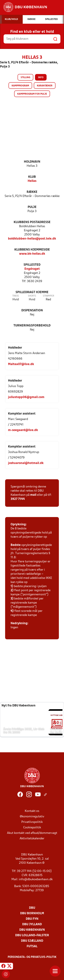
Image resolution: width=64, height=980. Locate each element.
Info (41, 78)
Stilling (25, 78)
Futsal (32, 946)
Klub (32, 177)
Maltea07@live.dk (21, 364)
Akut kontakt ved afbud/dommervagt (32, 833)
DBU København (32, 930)
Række (32, 192)
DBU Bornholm (32, 913)
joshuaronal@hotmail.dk (26, 463)
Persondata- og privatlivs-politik (32, 957)
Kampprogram (20, 86)
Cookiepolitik (32, 828)
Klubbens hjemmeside (32, 250)
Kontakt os (32, 811)
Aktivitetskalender (32, 839)
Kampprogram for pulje (32, 94)
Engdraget (32, 269)
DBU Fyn (32, 919)
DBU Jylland (32, 924)
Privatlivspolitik (32, 822)
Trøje (16, 296)
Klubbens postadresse (32, 222)
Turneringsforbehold (32, 326)
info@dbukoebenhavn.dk (36, 879)
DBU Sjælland (32, 941)
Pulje (32, 207)
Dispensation (32, 311)
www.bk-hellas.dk (32, 254)
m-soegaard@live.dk (23, 430)
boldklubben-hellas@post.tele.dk (32, 239)
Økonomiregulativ (32, 817)
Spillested (32, 265)
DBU (32, 908)
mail (33, 495)
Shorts (32, 296)
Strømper (48, 296)
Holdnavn (32, 162)
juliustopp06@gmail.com (26, 397)
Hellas (32, 181)
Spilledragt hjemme (32, 292)
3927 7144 (18, 499)
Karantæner (45, 86)
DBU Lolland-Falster (32, 935)
